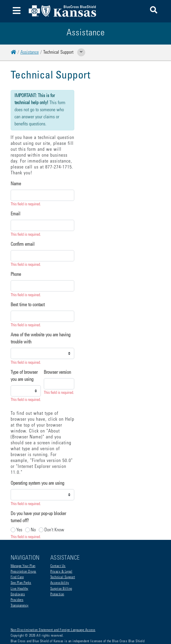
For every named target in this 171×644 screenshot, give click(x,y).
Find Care (17, 554)
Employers (18, 571)
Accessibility (60, 559)
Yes (19, 423)
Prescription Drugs (24, 548)
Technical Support (63, 554)
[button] (154, 11)
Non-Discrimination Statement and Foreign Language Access (53, 607)
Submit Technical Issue (34, 486)
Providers (17, 576)
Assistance (30, 53)
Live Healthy (20, 565)
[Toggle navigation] (17, 11)
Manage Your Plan (23, 543)
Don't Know (54, 423)
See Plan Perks (21, 559)
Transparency (20, 582)
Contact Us (58, 543)
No (33, 423)
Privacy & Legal (61, 548)
